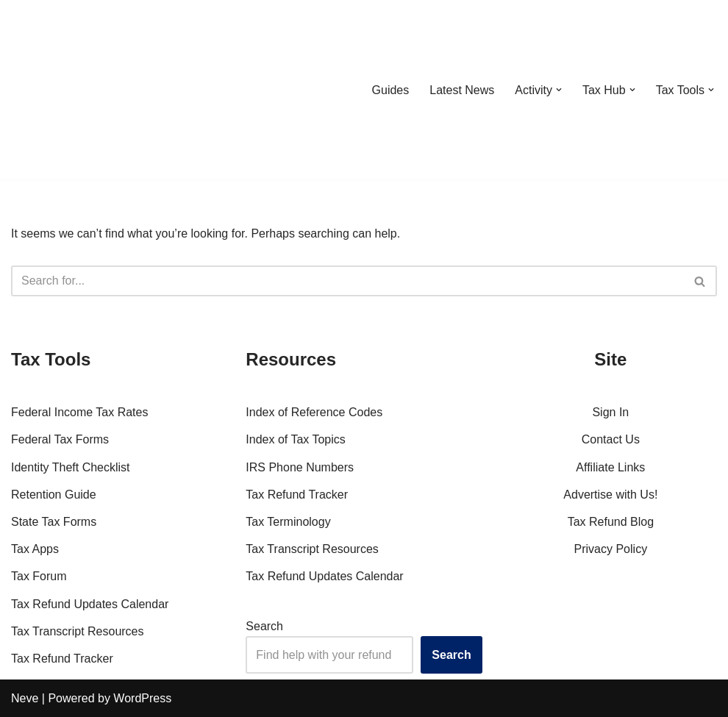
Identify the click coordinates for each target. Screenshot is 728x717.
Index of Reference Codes (314, 412)
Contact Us (611, 439)
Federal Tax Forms (60, 439)
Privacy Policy (611, 549)
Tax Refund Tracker (62, 659)
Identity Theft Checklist (71, 467)
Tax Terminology (288, 522)
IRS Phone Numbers (300, 467)
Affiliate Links (610, 467)
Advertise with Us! (610, 495)
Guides (390, 90)
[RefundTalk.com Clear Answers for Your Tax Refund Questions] (88, 90)
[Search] (347, 281)
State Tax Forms (54, 522)
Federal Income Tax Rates (79, 412)
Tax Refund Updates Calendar (90, 604)
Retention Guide (54, 495)
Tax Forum (39, 576)
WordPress (142, 698)
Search (264, 626)
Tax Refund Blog (611, 522)
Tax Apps (35, 549)
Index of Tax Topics (296, 439)
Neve (25, 698)
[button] (559, 90)
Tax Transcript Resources (78, 631)
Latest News (462, 90)
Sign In (610, 412)
